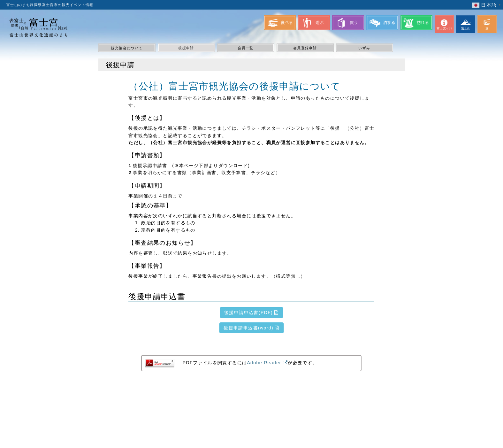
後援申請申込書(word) (251, 328)
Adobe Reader (267, 363)
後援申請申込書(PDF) (251, 313)
